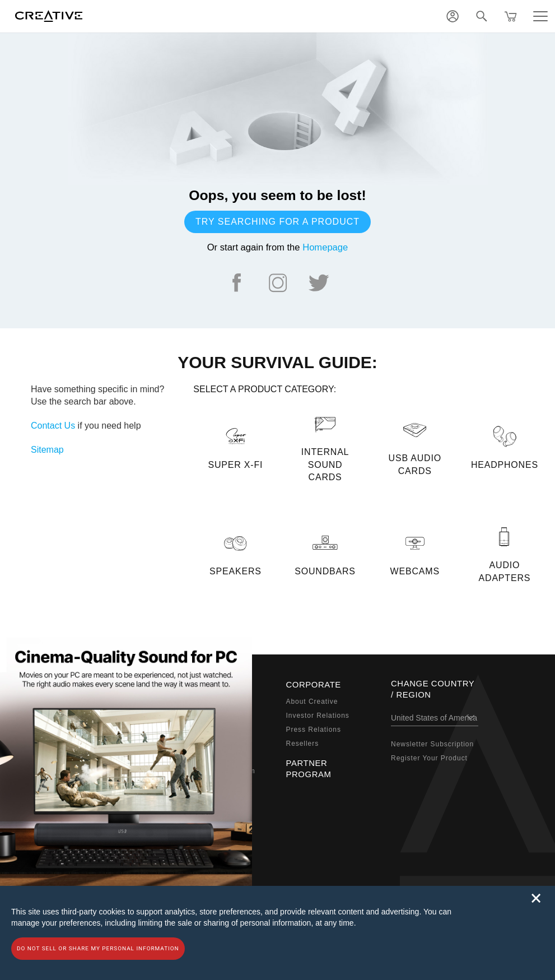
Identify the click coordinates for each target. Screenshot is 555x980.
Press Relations (314, 730)
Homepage (325, 247)
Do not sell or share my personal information (98, 948)
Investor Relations (318, 716)
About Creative (312, 702)
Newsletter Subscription (432, 744)
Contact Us (53, 426)
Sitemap (47, 450)
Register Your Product (429, 758)
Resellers (303, 744)
